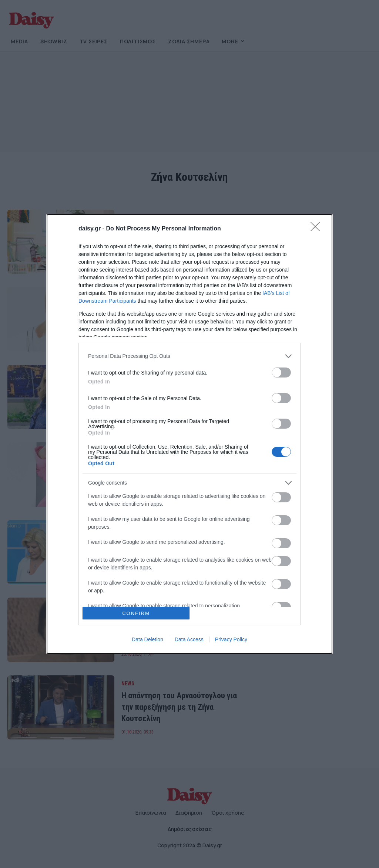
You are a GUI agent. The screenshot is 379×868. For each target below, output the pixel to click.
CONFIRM (136, 613)
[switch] (281, 373)
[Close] (318, 229)
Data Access (189, 639)
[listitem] (189, 356)
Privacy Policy (231, 639)
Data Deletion (147, 639)
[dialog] (189, 434)
